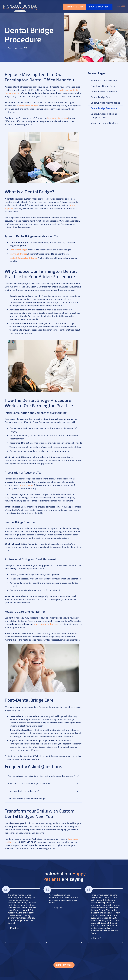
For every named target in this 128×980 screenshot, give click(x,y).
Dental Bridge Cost (101, 97)
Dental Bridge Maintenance (105, 103)
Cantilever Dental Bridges (104, 86)
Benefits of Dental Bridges (105, 80)
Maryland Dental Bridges (104, 123)
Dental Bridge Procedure (104, 108)
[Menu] (121, 7)
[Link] (20, 7)
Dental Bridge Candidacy (104, 91)
